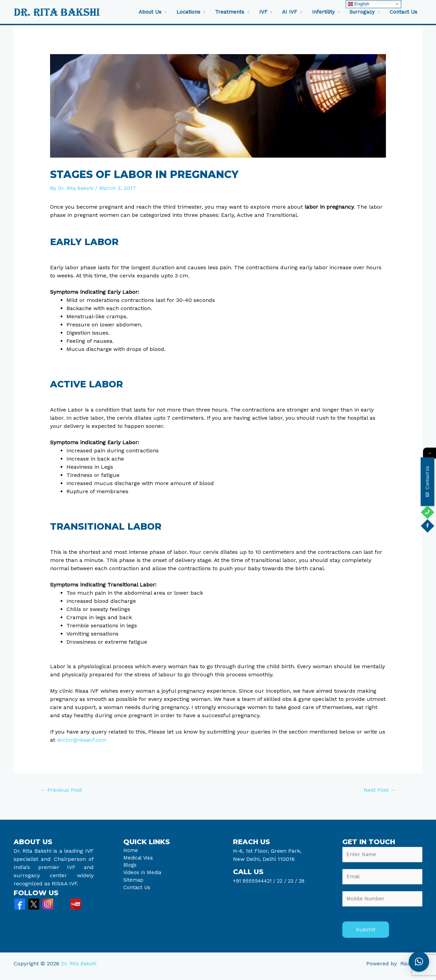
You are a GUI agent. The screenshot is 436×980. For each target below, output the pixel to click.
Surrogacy (362, 12)
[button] (419, 962)
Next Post (377, 791)
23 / (297, 882)
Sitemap (134, 885)
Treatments (230, 12)
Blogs (130, 868)
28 (306, 882)
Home (131, 852)
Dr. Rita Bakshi (80, 969)
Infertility (323, 12)
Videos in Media (144, 876)
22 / (285, 882)
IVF (263, 12)
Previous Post (64, 791)
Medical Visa (139, 860)
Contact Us (403, 12)
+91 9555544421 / (256, 882)
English (359, 4)
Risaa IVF (410, 969)
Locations (188, 12)
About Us (150, 12)
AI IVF (290, 12)
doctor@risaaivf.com (84, 740)
